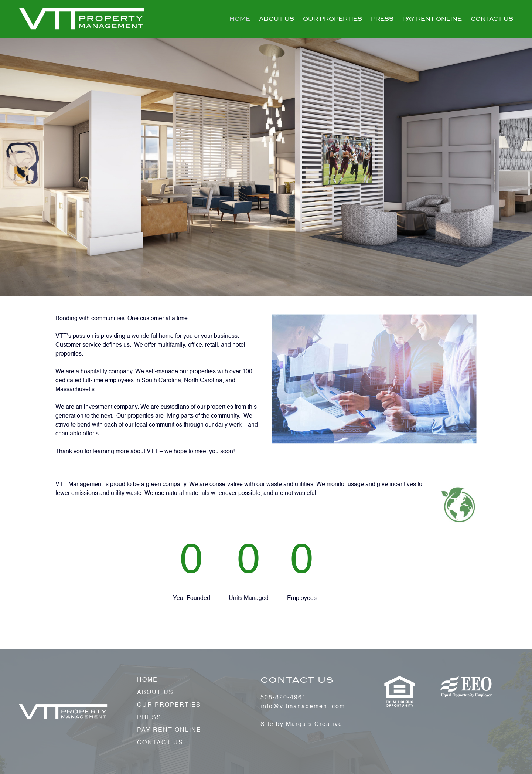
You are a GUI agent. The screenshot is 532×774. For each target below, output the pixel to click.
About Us (277, 19)
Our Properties (332, 19)
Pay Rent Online (432, 19)
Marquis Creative (314, 724)
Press (382, 19)
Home (240, 19)
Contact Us (492, 19)
